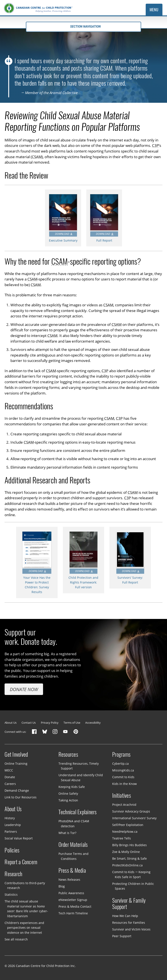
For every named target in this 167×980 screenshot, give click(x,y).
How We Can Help (125, 916)
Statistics (11, 895)
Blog (62, 886)
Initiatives (122, 796)
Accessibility (93, 723)
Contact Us (29, 723)
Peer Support (122, 936)
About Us (11, 723)
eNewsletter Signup (73, 900)
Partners (11, 832)
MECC (9, 770)
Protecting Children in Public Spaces (133, 886)
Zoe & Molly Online (126, 852)
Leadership (13, 825)
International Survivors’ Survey (134, 818)
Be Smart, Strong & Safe (129, 858)
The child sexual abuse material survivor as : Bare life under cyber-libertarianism (26, 909)
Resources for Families (129, 923)
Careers (10, 784)
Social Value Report (19, 838)
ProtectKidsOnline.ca (127, 865)
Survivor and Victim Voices (131, 929)
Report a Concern (21, 862)
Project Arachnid (124, 805)
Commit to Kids (123, 777)
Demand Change (17, 790)
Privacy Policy (50, 723)
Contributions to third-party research (25, 885)
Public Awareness (71, 893)
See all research (16, 939)
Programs (121, 754)
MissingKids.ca (123, 770)
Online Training (16, 764)
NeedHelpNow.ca (125, 832)
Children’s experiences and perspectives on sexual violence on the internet (24, 928)
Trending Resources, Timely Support (79, 766)
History (10, 818)
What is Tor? (67, 833)
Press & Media (72, 871)
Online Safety (68, 793)
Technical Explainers (78, 812)
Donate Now (24, 689)
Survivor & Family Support (129, 904)
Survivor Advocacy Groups (131, 811)
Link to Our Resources (21, 797)
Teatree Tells (122, 838)
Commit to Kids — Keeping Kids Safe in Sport (131, 874)
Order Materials (73, 845)
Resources (68, 754)
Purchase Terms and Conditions (73, 856)
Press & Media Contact (75, 906)
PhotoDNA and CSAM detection (74, 824)
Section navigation (83, 27)
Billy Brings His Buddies (129, 845)
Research (13, 874)
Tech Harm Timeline (73, 913)
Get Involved (16, 754)
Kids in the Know (124, 784)
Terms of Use (72, 723)
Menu (154, 10)
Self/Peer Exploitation (128, 825)
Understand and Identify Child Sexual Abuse (81, 778)
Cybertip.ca (120, 764)
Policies (12, 850)
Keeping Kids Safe (72, 787)
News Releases (69, 880)
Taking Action (68, 800)
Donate (10, 777)
